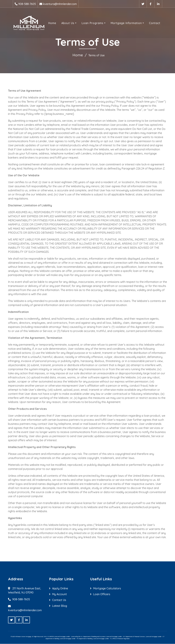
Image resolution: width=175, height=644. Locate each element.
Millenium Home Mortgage (23, 637)
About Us (67, 23)
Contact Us (59, 600)
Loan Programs (92, 23)
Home (52, 23)
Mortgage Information (126, 23)
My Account (59, 594)
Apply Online (60, 589)
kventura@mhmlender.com (60, 4)
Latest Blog (60, 606)
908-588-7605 (27, 4)
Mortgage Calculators (107, 589)
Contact (154, 23)
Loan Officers (102, 594)
